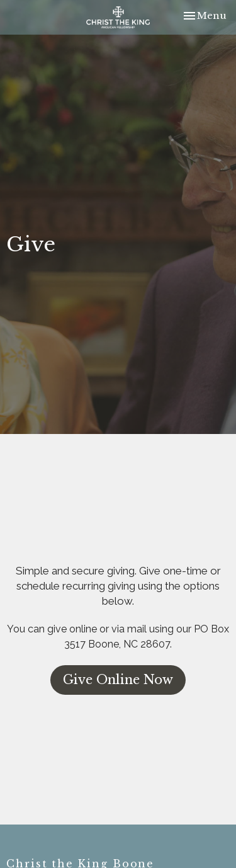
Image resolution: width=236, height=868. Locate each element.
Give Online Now (118, 680)
